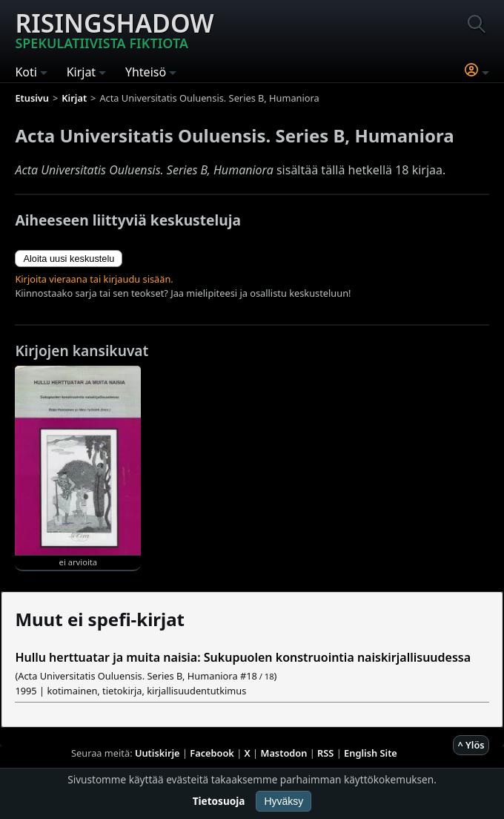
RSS (325, 753)
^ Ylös (471, 745)
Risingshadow (114, 29)
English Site (371, 753)
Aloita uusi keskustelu (69, 259)
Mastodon (284, 753)
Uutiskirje (157, 753)
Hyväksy (283, 801)
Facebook (212, 753)
